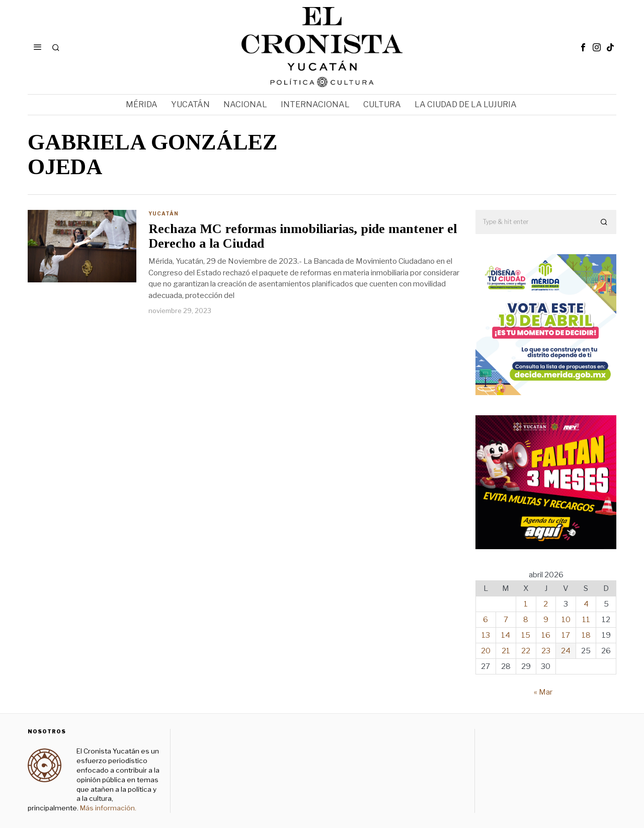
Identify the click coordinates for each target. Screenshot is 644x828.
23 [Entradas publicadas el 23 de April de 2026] (546, 651)
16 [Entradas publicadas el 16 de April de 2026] (546, 635)
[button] (604, 222)
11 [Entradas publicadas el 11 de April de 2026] (586, 620)
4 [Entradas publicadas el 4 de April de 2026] (586, 604)
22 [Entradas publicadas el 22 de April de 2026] (526, 651)
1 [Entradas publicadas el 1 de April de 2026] (526, 604)
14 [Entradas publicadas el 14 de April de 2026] (506, 635)
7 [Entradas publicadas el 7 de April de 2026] (506, 620)
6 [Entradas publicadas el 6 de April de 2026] (486, 620)
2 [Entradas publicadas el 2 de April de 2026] (546, 604)
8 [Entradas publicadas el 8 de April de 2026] (526, 620)
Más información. (107, 808)
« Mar (543, 692)
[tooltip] (583, 47)
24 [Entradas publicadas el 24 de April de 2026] (566, 651)
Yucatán (164, 213)
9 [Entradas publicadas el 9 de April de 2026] (546, 620)
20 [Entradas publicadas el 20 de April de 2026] (486, 651)
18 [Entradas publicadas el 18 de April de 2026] (586, 635)
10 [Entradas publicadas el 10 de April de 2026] (566, 620)
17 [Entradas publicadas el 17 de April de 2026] (566, 635)
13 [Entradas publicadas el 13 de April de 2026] (486, 635)
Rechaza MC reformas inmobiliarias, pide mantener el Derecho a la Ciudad (303, 236)
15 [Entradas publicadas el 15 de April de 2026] (526, 635)
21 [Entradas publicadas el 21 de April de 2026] (506, 651)
